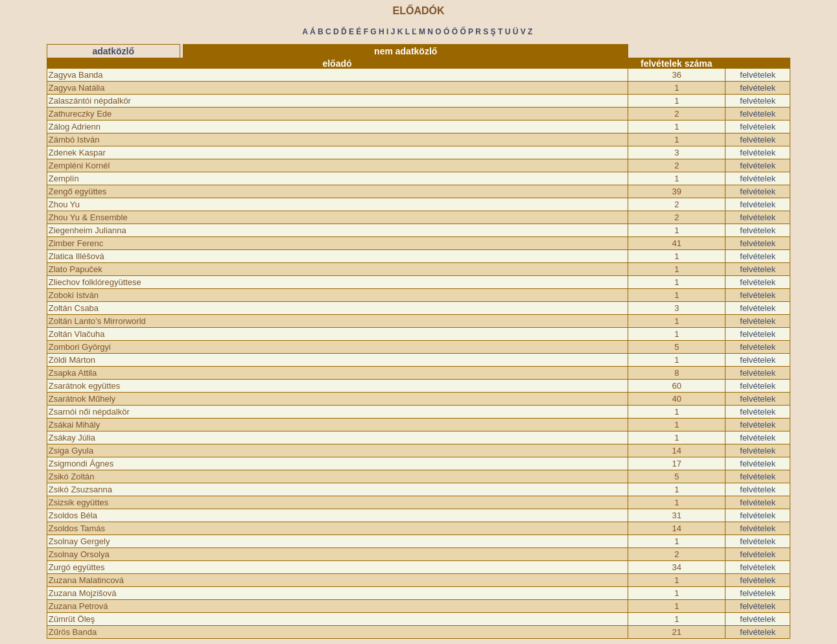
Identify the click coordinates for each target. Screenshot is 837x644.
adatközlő (113, 51)
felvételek (758, 75)
